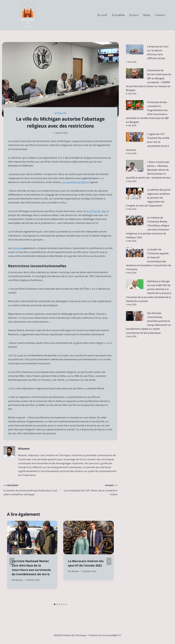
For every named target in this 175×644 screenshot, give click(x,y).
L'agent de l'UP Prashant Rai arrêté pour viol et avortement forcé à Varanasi (148, 142)
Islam (147, 15)
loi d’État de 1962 (97, 211)
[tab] (55, 604)
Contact (160, 15)
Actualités (118, 15)
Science (134, 15)
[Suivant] (109, 561)
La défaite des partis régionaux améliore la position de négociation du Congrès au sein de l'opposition (148, 198)
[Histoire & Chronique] (28, 15)
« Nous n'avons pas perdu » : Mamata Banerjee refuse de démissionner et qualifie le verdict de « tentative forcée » (149, 170)
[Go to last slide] (12, 561)
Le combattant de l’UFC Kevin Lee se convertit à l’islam (90, 490)
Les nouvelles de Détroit (75, 182)
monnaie (18, 248)
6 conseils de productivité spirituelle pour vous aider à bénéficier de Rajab (31, 490)
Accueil (102, 15)
